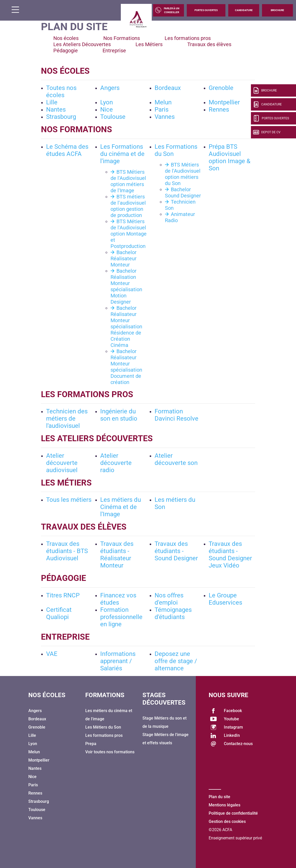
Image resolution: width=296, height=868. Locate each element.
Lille (52, 102)
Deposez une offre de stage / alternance (176, 661)
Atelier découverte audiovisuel (62, 463)
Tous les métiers (69, 500)
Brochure (277, 10)
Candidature (244, 10)
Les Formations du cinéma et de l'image (122, 154)
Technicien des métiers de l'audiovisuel (67, 419)
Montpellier (224, 102)
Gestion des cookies (227, 821)
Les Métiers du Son (103, 727)
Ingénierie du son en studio (119, 415)
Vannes (165, 117)
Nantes (56, 110)
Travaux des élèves (209, 44)
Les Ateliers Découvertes (82, 44)
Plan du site (219, 797)
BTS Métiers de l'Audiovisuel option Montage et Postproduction (129, 234)
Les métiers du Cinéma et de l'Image (121, 507)
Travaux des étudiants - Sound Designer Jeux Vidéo (230, 555)
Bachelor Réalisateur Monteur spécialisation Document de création (126, 367)
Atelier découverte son (176, 459)
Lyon (107, 102)
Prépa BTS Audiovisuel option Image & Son (230, 157)
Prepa (91, 744)
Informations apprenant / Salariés (118, 661)
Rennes (219, 110)
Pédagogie (66, 51)
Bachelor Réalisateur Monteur (124, 258)
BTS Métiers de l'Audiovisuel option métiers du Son (183, 174)
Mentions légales (225, 805)
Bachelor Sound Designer (183, 193)
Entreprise (114, 51)
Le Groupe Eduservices (225, 599)
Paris (162, 110)
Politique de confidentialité (233, 813)
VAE (52, 654)
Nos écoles (66, 38)
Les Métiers (149, 44)
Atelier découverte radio (116, 463)
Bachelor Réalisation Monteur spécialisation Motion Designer (126, 286)
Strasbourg (61, 117)
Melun (163, 102)
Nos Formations (122, 38)
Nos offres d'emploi (169, 599)
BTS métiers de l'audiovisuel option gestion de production (128, 206)
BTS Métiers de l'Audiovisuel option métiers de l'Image (128, 181)
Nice (107, 110)
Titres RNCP (63, 595)
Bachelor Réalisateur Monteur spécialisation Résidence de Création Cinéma (126, 327)
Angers (110, 88)
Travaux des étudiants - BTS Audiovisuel (67, 551)
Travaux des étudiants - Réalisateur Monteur (117, 555)
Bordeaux (168, 88)
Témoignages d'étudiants (173, 613)
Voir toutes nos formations (110, 752)
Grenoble (221, 88)
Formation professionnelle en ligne (121, 617)
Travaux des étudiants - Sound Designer (176, 551)
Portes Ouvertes (206, 10)
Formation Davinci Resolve (176, 415)
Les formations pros (188, 38)
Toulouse (113, 117)
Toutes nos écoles (61, 91)
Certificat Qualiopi (59, 613)
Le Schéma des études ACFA (67, 150)
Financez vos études (118, 599)
